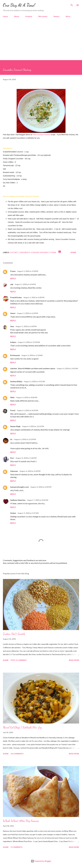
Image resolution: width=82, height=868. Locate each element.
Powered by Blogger (41, 861)
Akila (12, 397)
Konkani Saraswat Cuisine (44, 252)
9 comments (16, 847)
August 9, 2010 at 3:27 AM (28, 513)
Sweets (57, 16)
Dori (12, 458)
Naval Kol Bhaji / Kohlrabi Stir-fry (22, 727)
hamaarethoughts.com (19, 487)
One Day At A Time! (19, 5)
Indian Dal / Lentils (14, 634)
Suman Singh (15, 426)
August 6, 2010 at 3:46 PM (26, 458)
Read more (74, 660)
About (17, 16)
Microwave (43, 16)
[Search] (72, 4)
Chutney (14, 252)
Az (11, 439)
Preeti (13, 410)
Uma (12, 326)
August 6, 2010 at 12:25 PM (33, 426)
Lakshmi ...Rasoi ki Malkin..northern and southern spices (33, 368)
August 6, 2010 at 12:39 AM (29, 342)
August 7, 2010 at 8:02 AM (38, 500)
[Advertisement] (41, 42)
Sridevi (13, 513)
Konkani (29, 16)
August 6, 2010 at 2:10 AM (32, 355)
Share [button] (73, 252)
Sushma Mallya (16, 381)
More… (69, 16)
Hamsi (13, 313)
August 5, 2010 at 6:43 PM (26, 326)
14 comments (17, 754)
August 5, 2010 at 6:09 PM (34, 297)
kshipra (13, 342)
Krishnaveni (15, 355)
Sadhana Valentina (18, 500)
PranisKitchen (16, 297)
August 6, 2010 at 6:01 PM (41, 487)
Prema (13, 271)
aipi (12, 284)
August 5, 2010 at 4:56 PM (25, 284)
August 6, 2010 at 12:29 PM (25, 439)
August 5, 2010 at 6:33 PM (28, 313)
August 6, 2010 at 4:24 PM (30, 471)
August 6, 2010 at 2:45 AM (68, 368)
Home (5, 16)
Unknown (14, 471)
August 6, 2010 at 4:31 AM (35, 381)
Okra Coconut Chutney (41, 135)
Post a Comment (19, 660)
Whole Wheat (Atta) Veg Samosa (21, 821)
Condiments (24, 252)
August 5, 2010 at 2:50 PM (28, 271)
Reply (13, 278)
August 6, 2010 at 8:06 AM (27, 397)
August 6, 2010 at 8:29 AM (28, 410)
